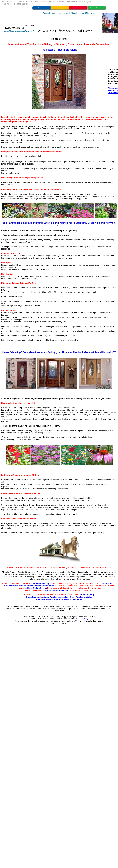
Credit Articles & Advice (81, 597)
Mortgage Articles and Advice (54, 597)
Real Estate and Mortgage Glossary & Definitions (59, 599)
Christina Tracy (82, 619)
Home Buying (33, 597)
